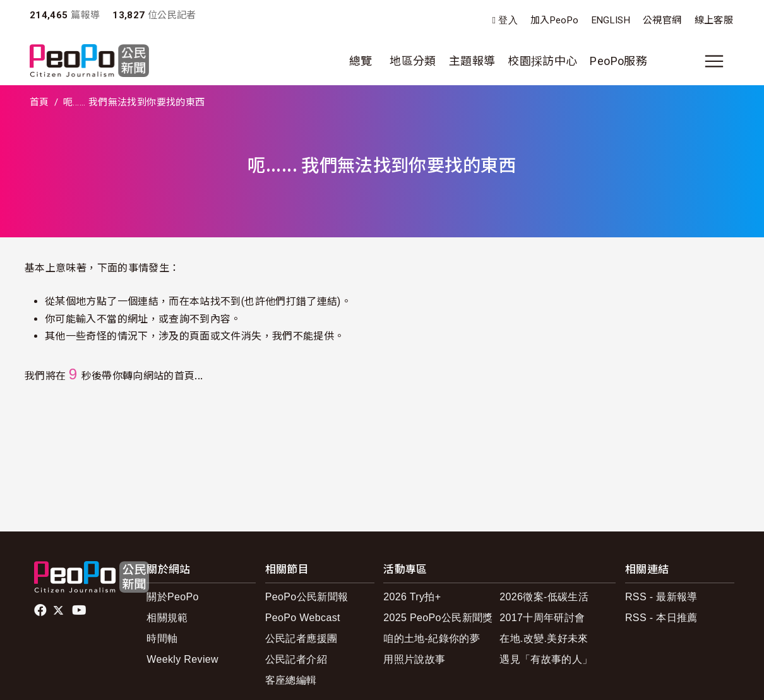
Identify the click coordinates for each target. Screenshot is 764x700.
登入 (508, 21)
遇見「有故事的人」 (546, 659)
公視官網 (662, 20)
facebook (41, 610)
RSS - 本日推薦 (661, 618)
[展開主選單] (714, 61)
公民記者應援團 (301, 638)
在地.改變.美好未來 (544, 638)
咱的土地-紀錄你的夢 (432, 638)
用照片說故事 (414, 659)
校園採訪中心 (542, 61)
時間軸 (162, 638)
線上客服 (714, 20)
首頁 (39, 102)
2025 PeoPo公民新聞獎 (438, 618)
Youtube (80, 610)
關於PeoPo (173, 597)
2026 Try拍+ (412, 597)
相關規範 (167, 618)
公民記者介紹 (296, 659)
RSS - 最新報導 (661, 597)
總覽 (361, 61)
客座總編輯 (291, 680)
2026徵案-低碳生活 (544, 597)
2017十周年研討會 (542, 618)
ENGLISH (611, 20)
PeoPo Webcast (303, 618)
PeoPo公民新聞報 (307, 597)
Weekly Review (182, 659)
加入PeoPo (555, 20)
